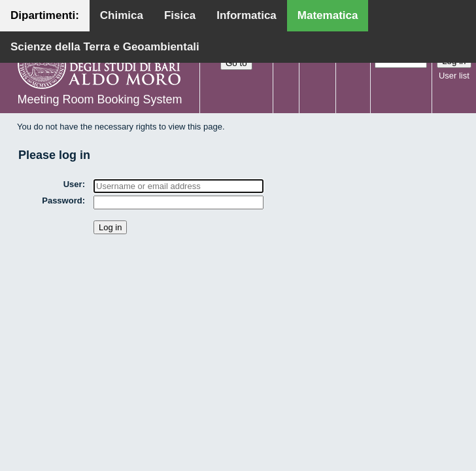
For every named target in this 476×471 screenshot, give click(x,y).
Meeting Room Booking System (99, 99)
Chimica (122, 15)
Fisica (180, 15)
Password (62, 201)
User (73, 184)
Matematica (328, 15)
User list (454, 76)
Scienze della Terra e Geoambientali (105, 47)
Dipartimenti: (45, 15)
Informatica (246, 15)
